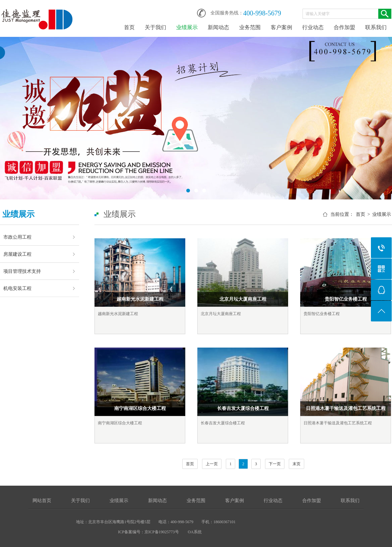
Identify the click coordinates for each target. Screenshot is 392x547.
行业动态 (313, 27)
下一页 (275, 464)
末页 (297, 464)
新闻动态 (218, 27)
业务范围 (250, 27)
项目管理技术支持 (22, 271)
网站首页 (42, 501)
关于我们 (155, 27)
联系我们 (376, 27)
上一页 (212, 464)
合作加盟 (344, 27)
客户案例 (281, 27)
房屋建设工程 (17, 254)
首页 (129, 27)
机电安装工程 (17, 288)
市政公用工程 (17, 237)
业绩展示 (187, 27)
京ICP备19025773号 (162, 532)
